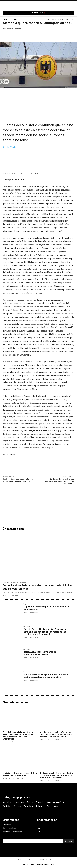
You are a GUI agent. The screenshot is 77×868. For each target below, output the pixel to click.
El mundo (6, 19)
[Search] (68, 841)
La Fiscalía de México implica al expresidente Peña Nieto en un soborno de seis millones (58, 481)
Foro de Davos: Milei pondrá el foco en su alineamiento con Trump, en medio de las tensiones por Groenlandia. (45, 632)
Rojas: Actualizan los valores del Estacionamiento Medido (40, 653)
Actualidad (27, 649)
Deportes (27, 604)
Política (15, 19)
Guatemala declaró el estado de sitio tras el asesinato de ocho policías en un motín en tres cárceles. (56, 775)
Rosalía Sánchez (10, 147)
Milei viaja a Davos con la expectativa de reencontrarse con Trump (20, 774)
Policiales (6, 582)
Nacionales (7, 778)
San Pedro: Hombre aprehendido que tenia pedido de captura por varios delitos (46, 676)
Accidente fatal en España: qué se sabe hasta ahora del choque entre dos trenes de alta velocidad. (56, 735)
